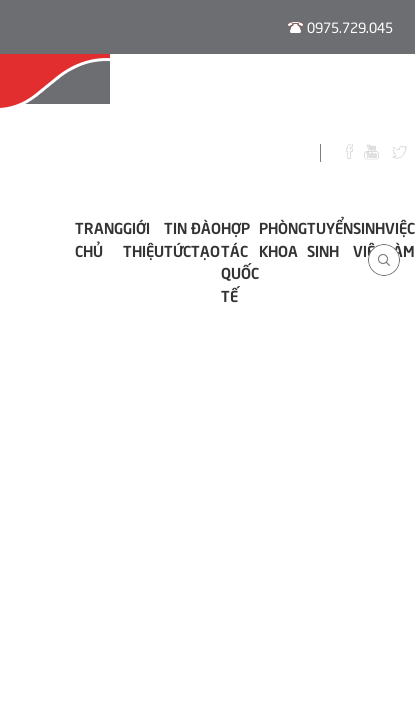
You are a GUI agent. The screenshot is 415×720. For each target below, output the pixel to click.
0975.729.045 (350, 26)
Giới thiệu (143, 238)
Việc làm (400, 238)
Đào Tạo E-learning (175, 92)
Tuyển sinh (330, 238)
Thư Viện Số (364, 92)
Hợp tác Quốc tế (240, 261)
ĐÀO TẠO (206, 238)
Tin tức (177, 238)
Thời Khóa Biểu (284, 92)
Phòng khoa (283, 238)
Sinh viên (369, 238)
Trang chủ (99, 238)
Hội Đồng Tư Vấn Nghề (51, 92)
